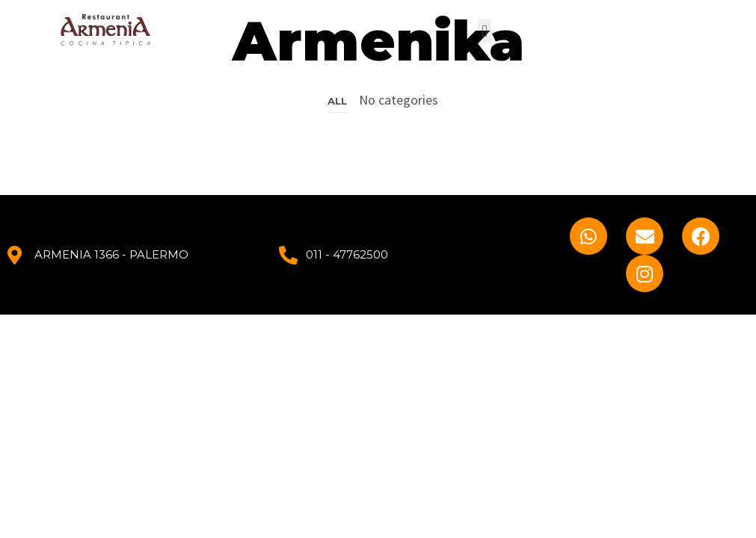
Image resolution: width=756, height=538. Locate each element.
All (337, 101)
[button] (484, 31)
